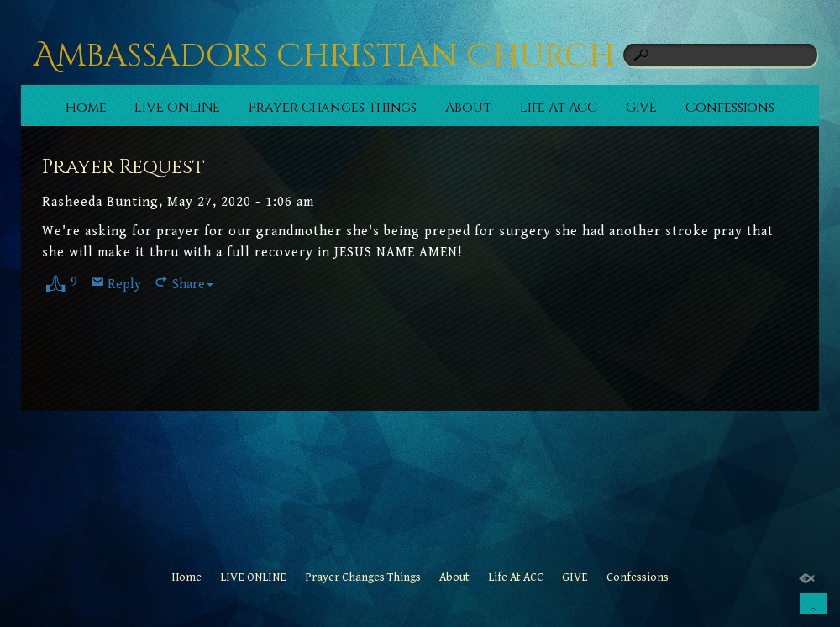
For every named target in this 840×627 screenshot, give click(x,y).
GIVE (642, 108)
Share (193, 285)
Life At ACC (559, 108)
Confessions (730, 108)
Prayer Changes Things (333, 108)
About (468, 108)
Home (86, 108)
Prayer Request (123, 167)
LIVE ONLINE (177, 108)
